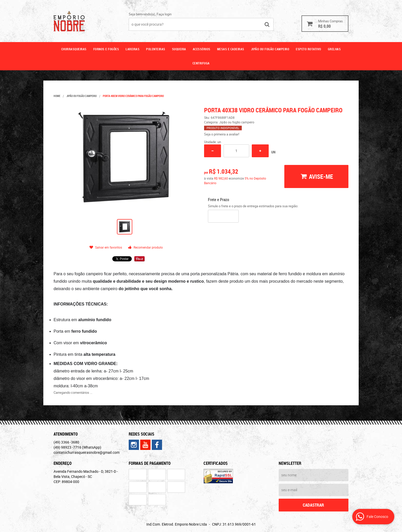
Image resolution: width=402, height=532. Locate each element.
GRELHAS (334, 49)
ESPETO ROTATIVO (309, 49)
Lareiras (133, 49)
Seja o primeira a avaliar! (222, 134)
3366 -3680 (66, 442)
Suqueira (179, 49)
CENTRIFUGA (201, 63)
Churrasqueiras (74, 49)
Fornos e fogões (106, 49)
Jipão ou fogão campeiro (270, 49)
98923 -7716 (77, 447)
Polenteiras (156, 49)
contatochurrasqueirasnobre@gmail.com (87, 452)
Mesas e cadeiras (231, 49)
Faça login (164, 14)
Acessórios (202, 49)
